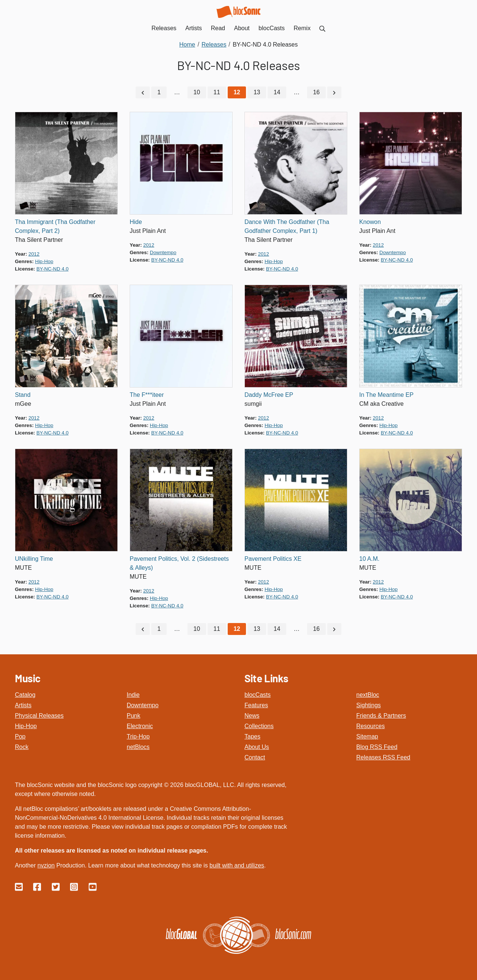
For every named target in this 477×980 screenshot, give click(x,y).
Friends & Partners (381, 716)
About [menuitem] (242, 28)
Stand (23, 395)
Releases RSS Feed (383, 757)
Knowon (370, 222)
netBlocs (138, 747)
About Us (257, 747)
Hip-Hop (26, 726)
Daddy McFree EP (269, 395)
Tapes (252, 736)
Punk (133, 716)
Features (256, 705)
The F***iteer (147, 395)
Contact (255, 757)
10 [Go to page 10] (197, 92)
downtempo (163, 252)
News (252, 716)
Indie (133, 695)
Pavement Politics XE (273, 559)
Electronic (140, 726)
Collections (259, 726)
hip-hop (44, 261)
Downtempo (143, 705)
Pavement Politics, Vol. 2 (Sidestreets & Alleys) (179, 563)
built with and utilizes (237, 865)
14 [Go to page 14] (277, 92)
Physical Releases (39, 716)
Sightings (369, 705)
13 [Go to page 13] (257, 92)
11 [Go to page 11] (217, 92)
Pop (20, 736)
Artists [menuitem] (193, 28)
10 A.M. (369, 559)
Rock (22, 747)
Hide (136, 222)
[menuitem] (322, 28)
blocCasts (258, 695)
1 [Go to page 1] (159, 92)
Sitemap (367, 736)
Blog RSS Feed (377, 747)
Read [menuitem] (218, 28)
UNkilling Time (34, 559)
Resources (370, 726)
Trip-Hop (138, 736)
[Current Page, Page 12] (237, 92)
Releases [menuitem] (164, 28)
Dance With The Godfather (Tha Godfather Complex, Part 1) (287, 226)
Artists (23, 705)
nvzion (46, 865)
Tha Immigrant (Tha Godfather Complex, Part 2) (55, 226)
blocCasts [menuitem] (272, 28)
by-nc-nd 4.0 (53, 269)
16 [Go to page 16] (316, 92)
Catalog (25, 695)
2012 (34, 254)
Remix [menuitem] (302, 28)
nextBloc (368, 695)
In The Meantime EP (386, 395)
